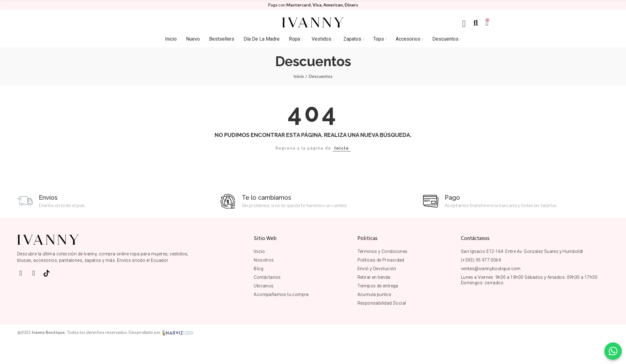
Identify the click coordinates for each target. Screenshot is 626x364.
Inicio (342, 148)
